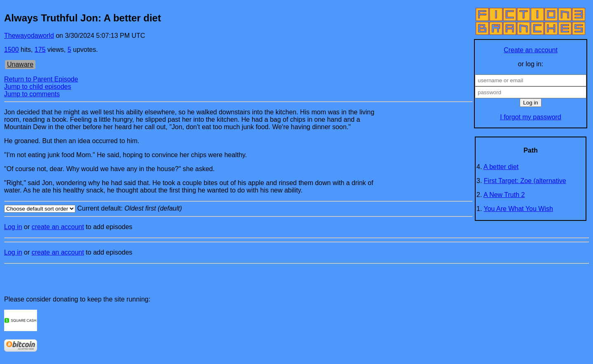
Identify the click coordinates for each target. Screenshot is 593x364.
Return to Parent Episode (41, 79)
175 (40, 50)
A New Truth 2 (504, 195)
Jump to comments (32, 94)
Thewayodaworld (29, 36)
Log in (13, 227)
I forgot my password (531, 117)
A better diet (501, 167)
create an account (58, 227)
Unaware (20, 64)
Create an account (531, 50)
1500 (12, 50)
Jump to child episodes (38, 87)
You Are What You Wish (518, 209)
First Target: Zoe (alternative (525, 181)
